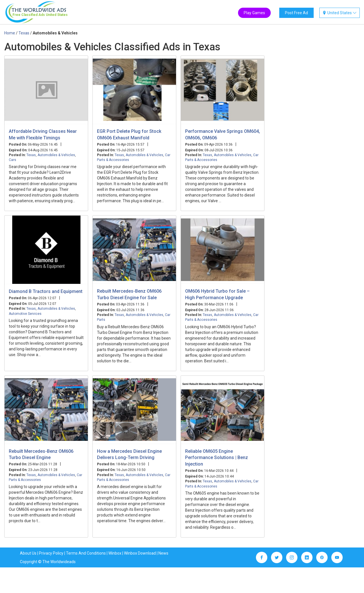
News (163, 553)
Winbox (115, 553)
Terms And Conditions (86, 553)
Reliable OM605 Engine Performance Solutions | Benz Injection (217, 458)
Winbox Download (140, 553)
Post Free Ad (296, 13)
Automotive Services (25, 314)
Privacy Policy (51, 553)
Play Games (254, 13)
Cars (13, 160)
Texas (31, 155)
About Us (28, 553)
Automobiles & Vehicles (56, 155)
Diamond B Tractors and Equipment (46, 291)
